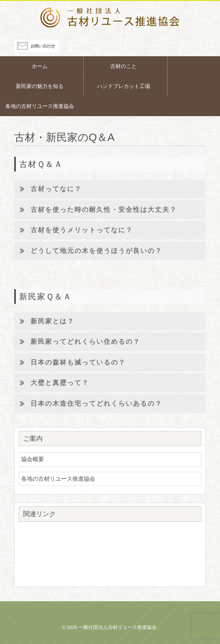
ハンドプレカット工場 (124, 86)
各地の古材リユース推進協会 (40, 106)
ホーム (40, 66)
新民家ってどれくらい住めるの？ (77, 342)
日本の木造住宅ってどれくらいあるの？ (88, 404)
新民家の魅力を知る (40, 86)
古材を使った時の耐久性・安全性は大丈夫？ (96, 210)
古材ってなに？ (48, 189)
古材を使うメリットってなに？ (74, 230)
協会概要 (33, 459)
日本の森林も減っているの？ (70, 363)
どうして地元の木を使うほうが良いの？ (88, 251)
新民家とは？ (44, 321)
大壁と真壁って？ (52, 383)
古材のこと (123, 66)
